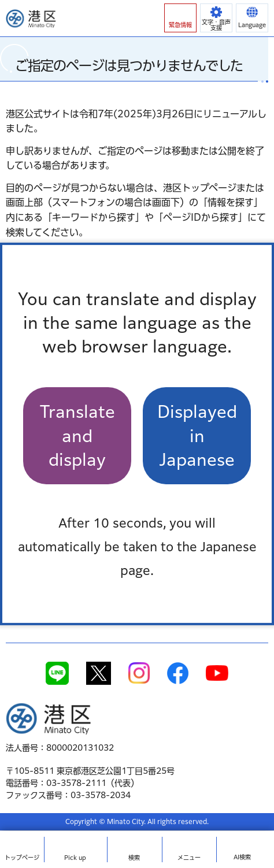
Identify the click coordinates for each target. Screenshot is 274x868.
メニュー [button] (189, 858)
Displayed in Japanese (197, 435)
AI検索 (242, 857)
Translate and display (77, 435)
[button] (180, 18)
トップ (22, 858)
